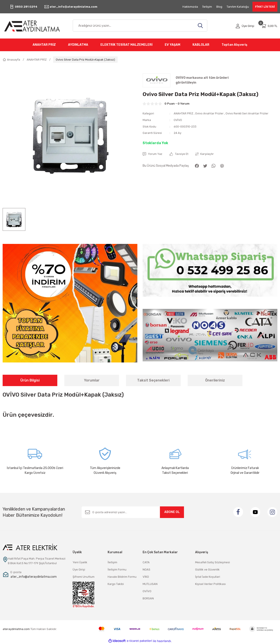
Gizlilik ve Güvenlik (207, 570)
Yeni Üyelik (80, 562)
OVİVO (178, 120)
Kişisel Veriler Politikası (210, 584)
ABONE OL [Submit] (172, 512)
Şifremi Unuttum (84, 577)
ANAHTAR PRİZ (184, 113)
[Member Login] (245, 26)
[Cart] (269, 26)
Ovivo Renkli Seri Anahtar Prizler (248, 113)
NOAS (146, 570)
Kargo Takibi (116, 584)
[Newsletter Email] (133, 512)
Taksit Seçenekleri (153, 380)
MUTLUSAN (150, 584)
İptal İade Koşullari (208, 577)
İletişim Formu (117, 570)
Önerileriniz (215, 380)
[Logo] (35, 26)
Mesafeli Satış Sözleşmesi (213, 562)
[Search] (140, 26)
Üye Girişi (79, 570)
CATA (146, 562)
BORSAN (148, 598)
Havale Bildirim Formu (122, 577)
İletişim (112, 562)
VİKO (146, 577)
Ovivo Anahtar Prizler (210, 113)
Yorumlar (92, 380)
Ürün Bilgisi (30, 380)
